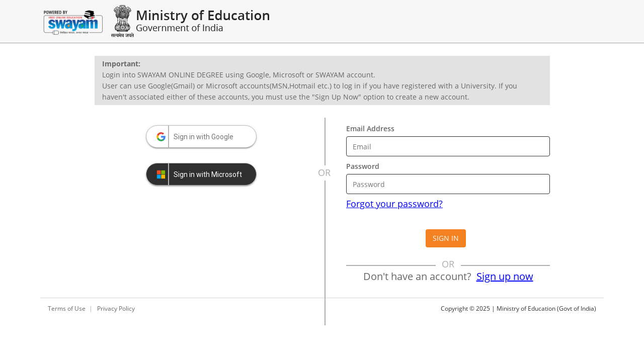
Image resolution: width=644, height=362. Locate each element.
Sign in (446, 238)
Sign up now (505, 276)
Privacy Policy (116, 308)
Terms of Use (67, 308)
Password (363, 166)
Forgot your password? (394, 204)
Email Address (370, 128)
